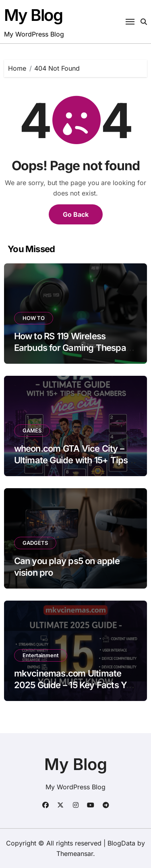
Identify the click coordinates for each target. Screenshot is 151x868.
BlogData (121, 843)
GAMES (32, 430)
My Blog (33, 15)
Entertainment (41, 655)
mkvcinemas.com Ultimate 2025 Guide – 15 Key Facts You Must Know (75, 685)
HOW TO (34, 318)
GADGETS (35, 543)
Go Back (76, 214)
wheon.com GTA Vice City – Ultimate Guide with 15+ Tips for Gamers (71, 460)
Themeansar (75, 854)
